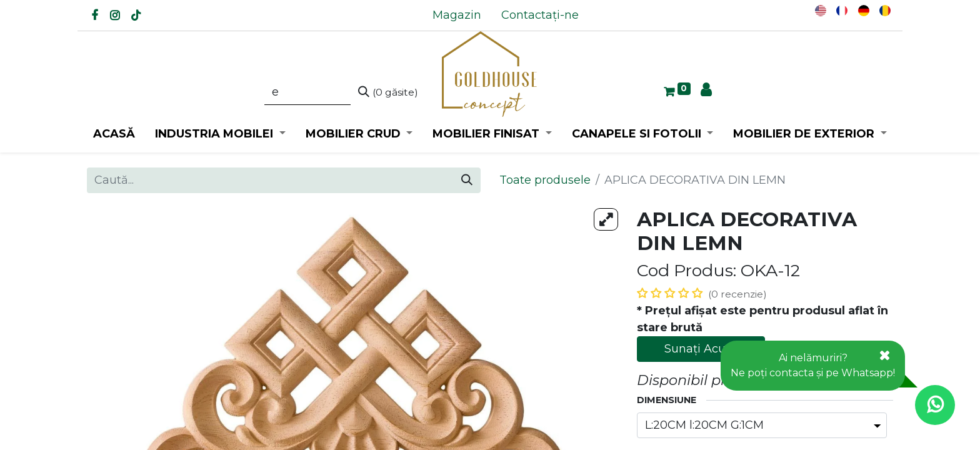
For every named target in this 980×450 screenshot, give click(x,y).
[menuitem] (457, 15)
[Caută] (388, 92)
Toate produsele (545, 180)
